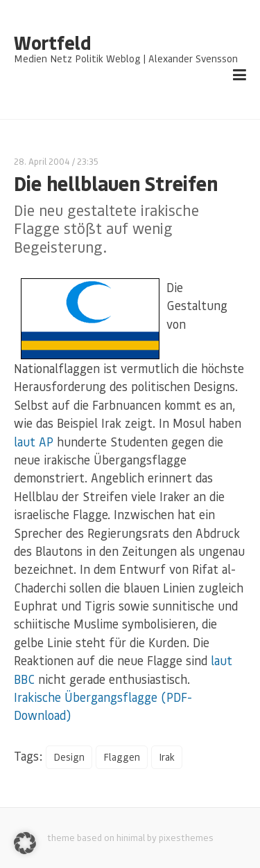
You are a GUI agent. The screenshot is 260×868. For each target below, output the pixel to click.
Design (69, 757)
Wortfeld (52, 43)
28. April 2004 (42, 161)
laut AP (34, 442)
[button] (25, 843)
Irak (167, 757)
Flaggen (122, 757)
